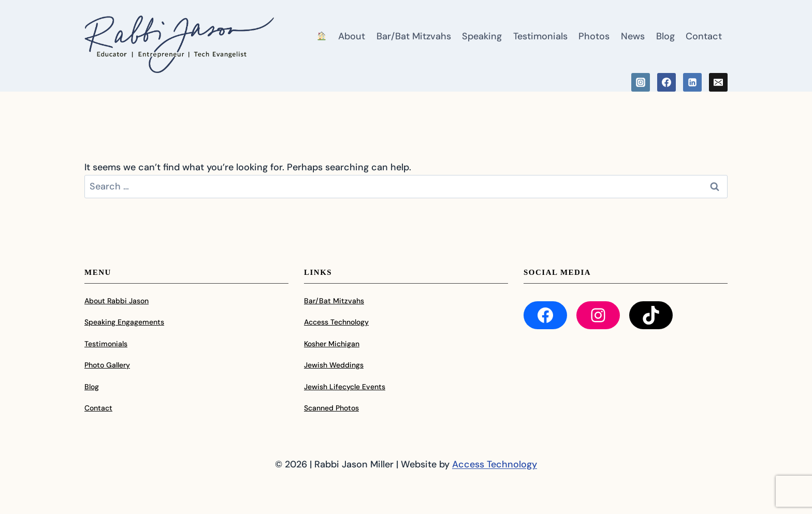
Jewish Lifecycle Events (345, 387)
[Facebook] (666, 82)
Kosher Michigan (332, 344)
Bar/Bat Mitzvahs (414, 36)
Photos (594, 36)
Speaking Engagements (124, 322)
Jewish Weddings (334, 365)
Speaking (482, 36)
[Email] (718, 82)
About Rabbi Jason (117, 301)
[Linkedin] (692, 82)
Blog (665, 36)
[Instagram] (641, 82)
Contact (704, 36)
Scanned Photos (331, 408)
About (352, 36)
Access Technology (336, 322)
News (633, 36)
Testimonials (540, 36)
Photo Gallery (107, 365)
